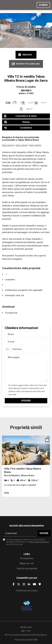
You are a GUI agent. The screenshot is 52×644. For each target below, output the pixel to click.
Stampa (17, 122)
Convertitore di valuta (20, 116)
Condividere (18, 128)
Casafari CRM (31, 640)
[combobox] (26, 349)
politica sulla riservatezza (20, 391)
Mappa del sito (27, 563)
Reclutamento (27, 558)
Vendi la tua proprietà (27, 569)
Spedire (26, 401)
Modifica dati (26, 627)
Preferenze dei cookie (27, 591)
